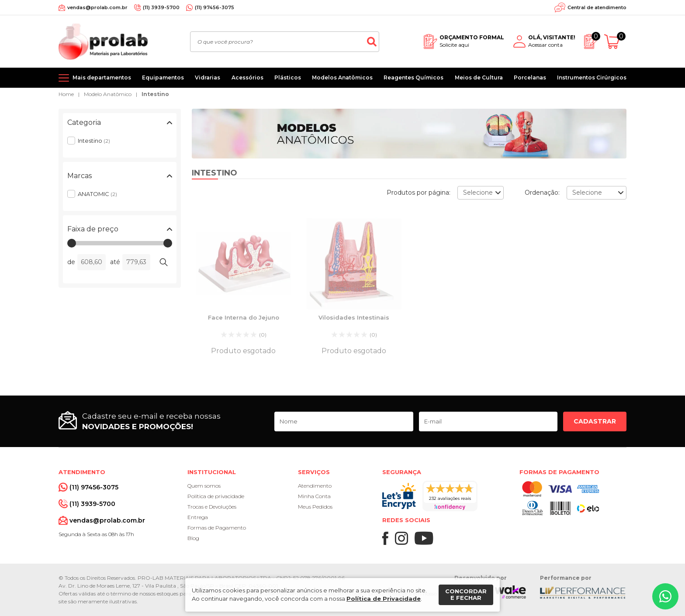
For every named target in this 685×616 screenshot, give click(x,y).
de (71, 262)
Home (66, 94)
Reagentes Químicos (413, 77)
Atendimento (315, 486)
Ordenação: (542, 193)
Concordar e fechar (466, 595)
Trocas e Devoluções (212, 507)
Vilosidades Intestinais (354, 317)
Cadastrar (595, 421)
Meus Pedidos (315, 507)
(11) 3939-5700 (161, 7)
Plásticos (288, 77)
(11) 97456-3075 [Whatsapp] (214, 7)
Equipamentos (163, 77)
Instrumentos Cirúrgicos (592, 77)
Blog (193, 538)
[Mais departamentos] (95, 78)
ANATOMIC (97, 194)
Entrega (198, 517)
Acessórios (247, 77)
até (115, 262)
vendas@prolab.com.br (97, 7)
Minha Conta (314, 496)
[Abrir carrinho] (615, 42)
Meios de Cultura (479, 77)
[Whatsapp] (665, 596)
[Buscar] (372, 42)
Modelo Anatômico (108, 94)
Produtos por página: (419, 193)
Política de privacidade (216, 496)
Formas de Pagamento (217, 528)
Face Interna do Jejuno (244, 317)
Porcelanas (530, 77)
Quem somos (204, 486)
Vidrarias (208, 77)
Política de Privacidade (384, 599)
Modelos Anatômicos (342, 77)
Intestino (155, 94)
